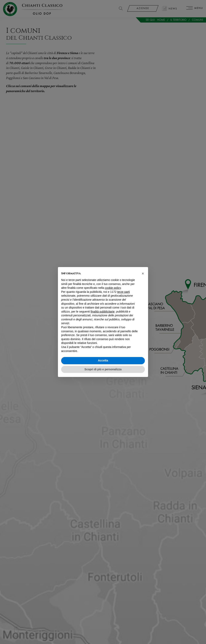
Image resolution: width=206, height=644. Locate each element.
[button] (143, 273)
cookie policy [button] (113, 288)
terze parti (124, 292)
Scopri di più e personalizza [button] (103, 369)
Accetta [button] (103, 360)
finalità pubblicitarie (102, 312)
